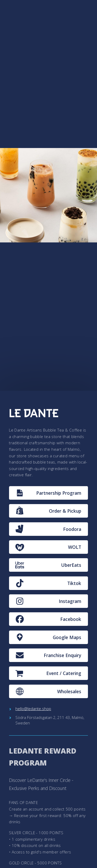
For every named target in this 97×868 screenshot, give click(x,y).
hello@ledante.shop (33, 709)
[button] (49, 493)
